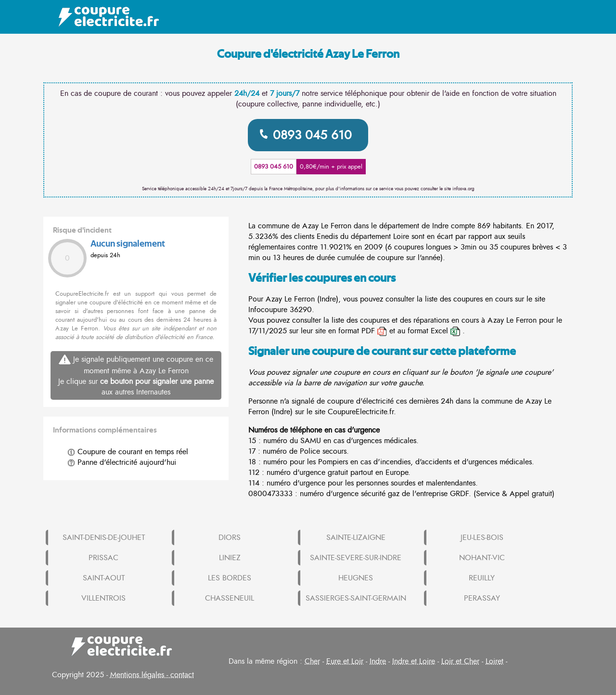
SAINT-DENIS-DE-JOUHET (104, 538)
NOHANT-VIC (482, 558)
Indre (378, 661)
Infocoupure (268, 310)
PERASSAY (482, 598)
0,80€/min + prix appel (331, 167)
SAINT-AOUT (104, 578)
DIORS (230, 538)
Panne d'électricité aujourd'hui (122, 462)
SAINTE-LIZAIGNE (356, 538)
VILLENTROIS (103, 598)
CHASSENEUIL (230, 598)
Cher (312, 661)
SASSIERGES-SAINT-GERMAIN (356, 598)
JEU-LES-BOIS (482, 538)
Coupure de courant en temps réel (128, 452)
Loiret (494, 661)
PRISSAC (103, 558)
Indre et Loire (414, 661)
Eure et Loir (345, 661)
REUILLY (482, 578)
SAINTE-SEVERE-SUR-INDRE (356, 558)
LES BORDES (230, 578)
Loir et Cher (460, 661)
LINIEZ (230, 558)
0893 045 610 (312, 135)
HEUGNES (356, 578)
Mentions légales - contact (152, 675)
